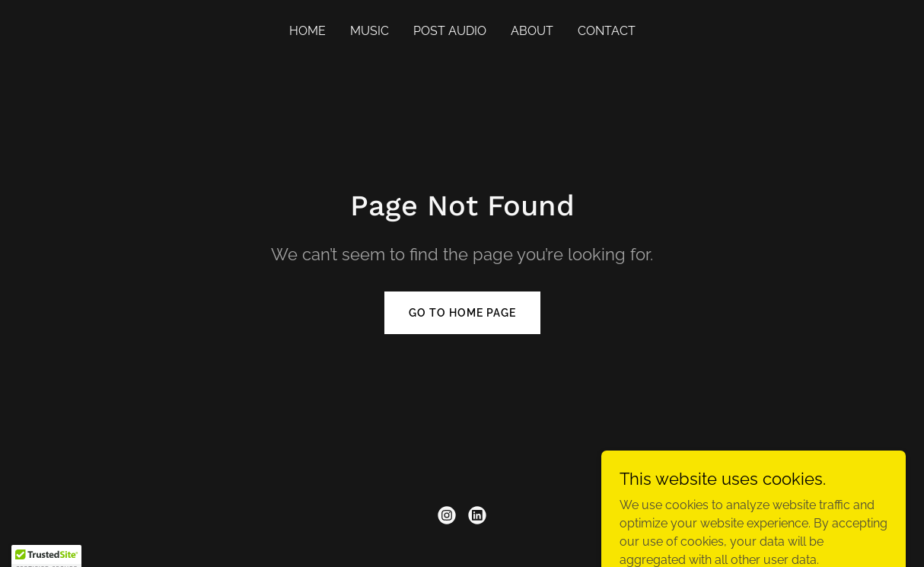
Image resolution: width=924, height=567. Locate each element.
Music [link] (370, 31)
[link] (447, 515)
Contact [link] (607, 31)
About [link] (532, 31)
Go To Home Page (462, 313)
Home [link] (307, 31)
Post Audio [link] (450, 31)
